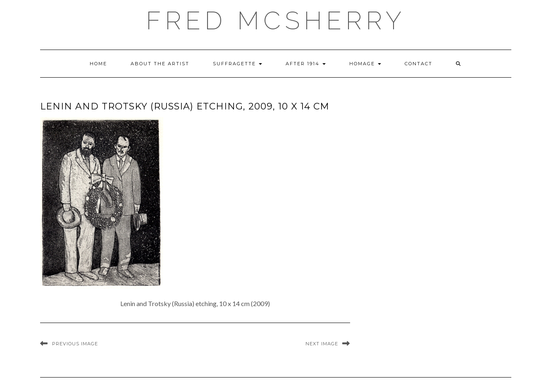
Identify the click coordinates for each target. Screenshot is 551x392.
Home (98, 64)
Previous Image (75, 344)
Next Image (322, 344)
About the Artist (160, 64)
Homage (365, 64)
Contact (419, 64)
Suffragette (237, 64)
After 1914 (306, 64)
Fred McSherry (276, 21)
